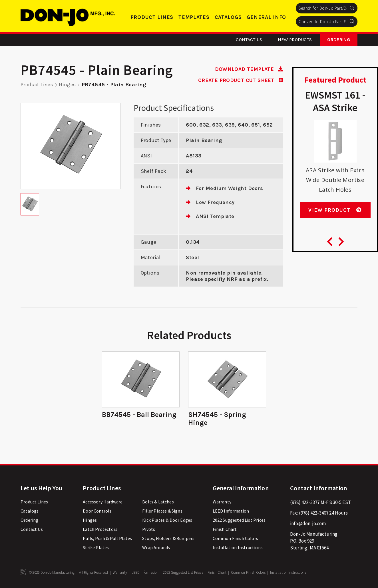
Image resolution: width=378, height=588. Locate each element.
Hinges (67, 85)
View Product (335, 210)
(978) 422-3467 (314, 513)
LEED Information (231, 511)
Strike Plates (96, 547)
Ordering (339, 40)
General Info (266, 17)
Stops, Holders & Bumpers (168, 538)
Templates (194, 17)
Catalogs (228, 17)
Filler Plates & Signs (162, 511)
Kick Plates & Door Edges (167, 520)
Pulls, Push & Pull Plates (107, 538)
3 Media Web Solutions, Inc (23, 572)
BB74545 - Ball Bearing (139, 415)
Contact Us (249, 40)
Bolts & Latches (158, 502)
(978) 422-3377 (305, 502)
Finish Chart (225, 529)
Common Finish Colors (235, 538)
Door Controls (97, 511)
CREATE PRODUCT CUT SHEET (241, 80)
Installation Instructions (238, 547)
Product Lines (152, 17)
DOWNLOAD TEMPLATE (249, 69)
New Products (295, 40)
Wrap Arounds (156, 547)
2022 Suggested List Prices (239, 520)
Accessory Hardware (103, 502)
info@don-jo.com (308, 523)
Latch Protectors (100, 529)
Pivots (149, 529)
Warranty (222, 502)
